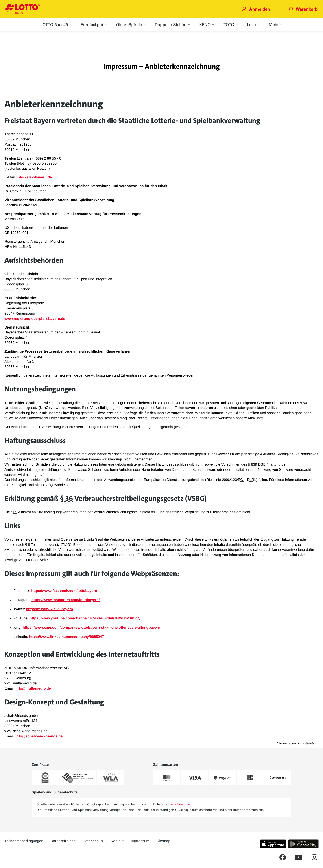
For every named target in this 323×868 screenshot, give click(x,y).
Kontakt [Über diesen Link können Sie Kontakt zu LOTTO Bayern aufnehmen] (117, 841)
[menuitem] (56, 25)
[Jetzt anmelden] (256, 9)
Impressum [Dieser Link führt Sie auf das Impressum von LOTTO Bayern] (140, 841)
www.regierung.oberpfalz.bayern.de (35, 319)
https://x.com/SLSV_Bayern (49, 609)
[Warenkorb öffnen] (303, 9)
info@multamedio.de (33, 689)
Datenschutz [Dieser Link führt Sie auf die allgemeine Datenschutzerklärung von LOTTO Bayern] (93, 841)
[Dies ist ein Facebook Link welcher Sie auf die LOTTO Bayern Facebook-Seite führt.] (283, 857)
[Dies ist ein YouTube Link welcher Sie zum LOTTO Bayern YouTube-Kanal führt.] (299, 857)
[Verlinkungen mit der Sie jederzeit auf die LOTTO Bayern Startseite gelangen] (23, 9)
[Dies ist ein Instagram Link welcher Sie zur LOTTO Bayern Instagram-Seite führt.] (314, 857)
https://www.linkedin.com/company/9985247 (66, 637)
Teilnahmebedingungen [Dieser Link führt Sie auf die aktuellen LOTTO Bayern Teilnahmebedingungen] (24, 841)
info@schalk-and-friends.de (39, 736)
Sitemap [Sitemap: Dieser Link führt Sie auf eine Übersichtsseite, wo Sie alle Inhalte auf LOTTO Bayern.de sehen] (164, 841)
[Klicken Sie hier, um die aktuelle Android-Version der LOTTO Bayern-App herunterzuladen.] (303, 844)
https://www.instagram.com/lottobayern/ (65, 600)
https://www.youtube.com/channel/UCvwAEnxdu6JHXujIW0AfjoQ (85, 618)
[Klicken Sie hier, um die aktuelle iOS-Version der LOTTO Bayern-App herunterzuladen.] (273, 844)
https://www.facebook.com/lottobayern (64, 591)
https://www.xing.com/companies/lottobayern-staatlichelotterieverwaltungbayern (92, 628)
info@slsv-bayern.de (34, 177)
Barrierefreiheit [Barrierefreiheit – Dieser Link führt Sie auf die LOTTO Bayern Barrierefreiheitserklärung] (63, 841)
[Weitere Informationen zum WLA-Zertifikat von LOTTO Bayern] (111, 778)
